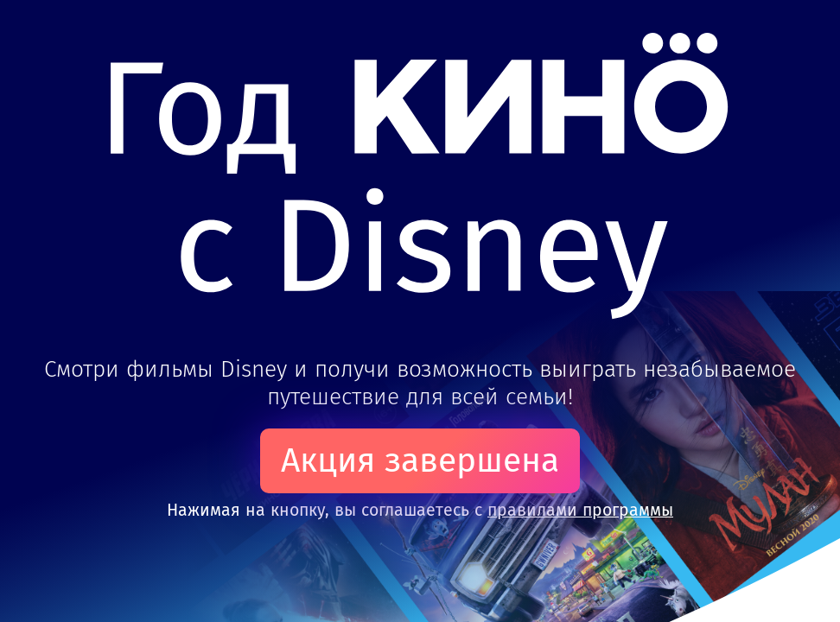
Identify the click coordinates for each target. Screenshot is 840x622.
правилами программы (580, 510)
